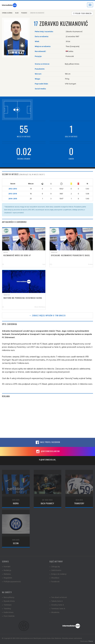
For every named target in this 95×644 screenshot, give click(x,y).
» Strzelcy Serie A (57, 605)
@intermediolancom (48, 451)
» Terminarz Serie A (57, 608)
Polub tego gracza (82, 13)
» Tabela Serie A (56, 601)
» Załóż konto (55, 570)
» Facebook (55, 581)
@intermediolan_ (47, 460)
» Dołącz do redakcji (58, 574)
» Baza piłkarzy (8, 597)
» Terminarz (7, 605)
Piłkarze (24, 13)
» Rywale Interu (8, 601)
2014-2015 (13, 198)
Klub (17, 13)
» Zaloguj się (55, 566)
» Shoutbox (54, 578)
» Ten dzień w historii (58, 597)
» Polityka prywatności (11, 581)
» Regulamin (7, 578)
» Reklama (6, 574)
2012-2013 (13, 189)
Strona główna (7, 13)
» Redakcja (7, 570)
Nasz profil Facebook (47, 442)
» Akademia (54, 612)
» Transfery (6, 608)
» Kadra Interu (8, 612)
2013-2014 (13, 194)
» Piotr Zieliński (8, 616)
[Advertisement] (47, 419)
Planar (91, 641)
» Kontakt (6, 566)
